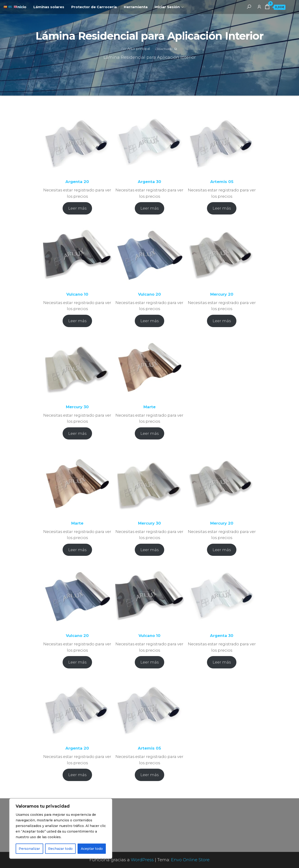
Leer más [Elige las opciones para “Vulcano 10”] (77, 321)
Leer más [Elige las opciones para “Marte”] (149, 433)
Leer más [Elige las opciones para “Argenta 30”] (149, 208)
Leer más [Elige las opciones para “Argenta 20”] (77, 208)
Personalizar (29, 849)
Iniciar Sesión (167, 7)
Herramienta (136, 7)
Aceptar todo (92, 849)
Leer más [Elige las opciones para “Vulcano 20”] (149, 321)
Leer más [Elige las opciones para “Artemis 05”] (222, 208)
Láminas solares (49, 7)
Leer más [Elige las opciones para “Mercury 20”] (222, 321)
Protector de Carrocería (94, 7)
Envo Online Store (190, 860)
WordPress (142, 860)
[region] (61, 829)
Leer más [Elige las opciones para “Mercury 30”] (77, 433)
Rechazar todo (60, 849)
